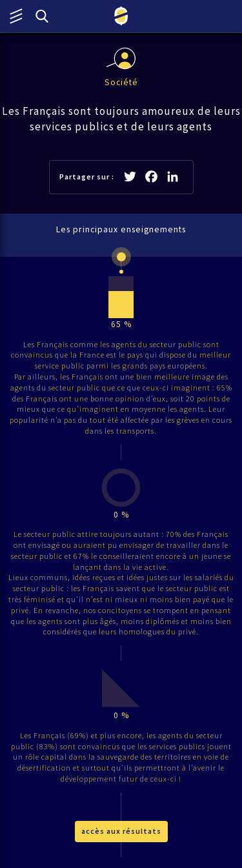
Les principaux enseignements (121, 229)
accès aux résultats (121, 831)
